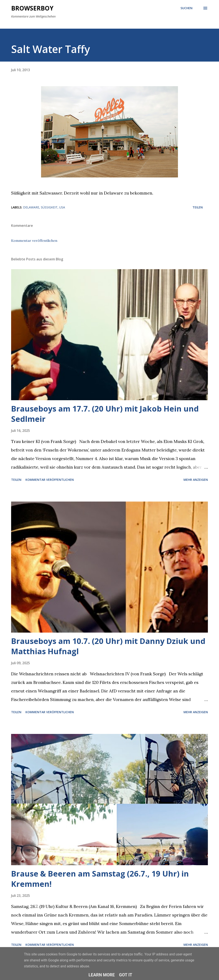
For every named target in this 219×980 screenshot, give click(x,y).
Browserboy (32, 8)
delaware (31, 207)
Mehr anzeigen (196, 480)
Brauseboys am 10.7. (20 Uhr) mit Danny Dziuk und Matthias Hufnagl (108, 646)
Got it (126, 975)
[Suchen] (186, 8)
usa (62, 207)
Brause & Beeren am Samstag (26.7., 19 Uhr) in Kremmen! (100, 879)
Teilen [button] (198, 207)
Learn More (102, 975)
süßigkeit (49, 207)
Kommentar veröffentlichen (34, 241)
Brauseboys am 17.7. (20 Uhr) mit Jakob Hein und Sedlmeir (105, 414)
